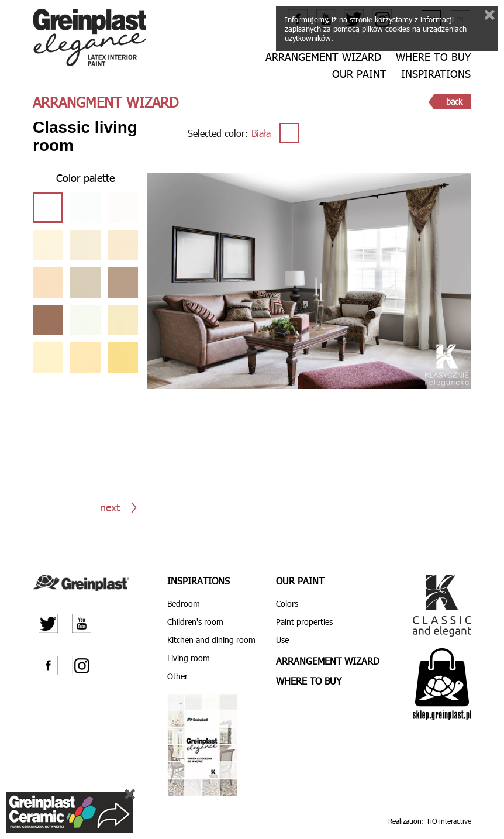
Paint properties (304, 622)
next (110, 507)
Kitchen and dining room (211, 640)
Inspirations (436, 74)
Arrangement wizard (323, 57)
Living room (189, 658)
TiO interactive (449, 820)
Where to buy (433, 57)
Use (282, 640)
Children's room (195, 622)
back (454, 102)
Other (177, 676)
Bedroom (184, 604)
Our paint (359, 74)
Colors (287, 604)
